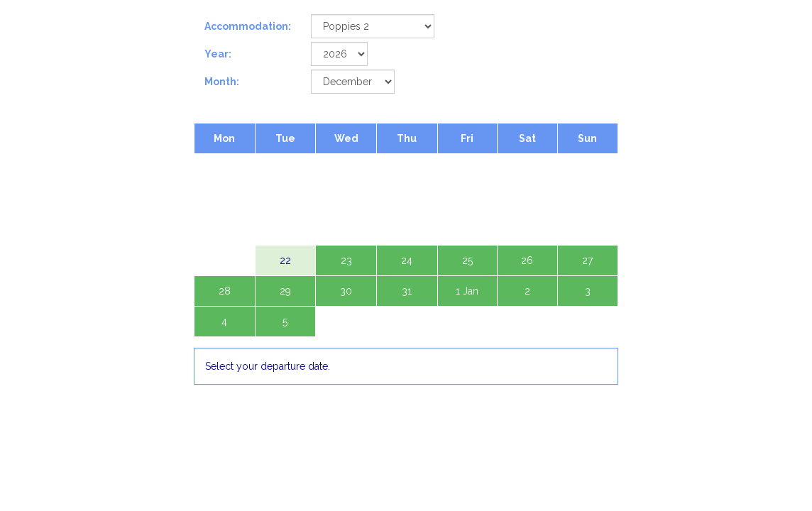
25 (467, 260)
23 (346, 260)
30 (346, 291)
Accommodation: (248, 26)
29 (285, 291)
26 (527, 260)
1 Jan (467, 291)
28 (225, 291)
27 (587, 260)
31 (407, 291)
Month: (222, 82)
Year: (218, 54)
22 (285, 260)
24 (407, 260)
